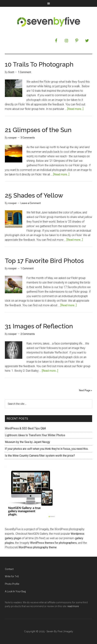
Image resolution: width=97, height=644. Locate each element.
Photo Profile (12, 584)
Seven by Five (48, 22)
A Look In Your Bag (15, 591)
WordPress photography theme (38, 547)
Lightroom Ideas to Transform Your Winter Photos (35, 435)
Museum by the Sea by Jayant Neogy (28, 442)
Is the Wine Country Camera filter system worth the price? (40, 456)
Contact (9, 569)
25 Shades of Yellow (34, 195)
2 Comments (28, 334)
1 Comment (24, 72)
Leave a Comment (31, 203)
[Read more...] (75, 109)
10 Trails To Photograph (39, 64)
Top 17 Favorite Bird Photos (44, 261)
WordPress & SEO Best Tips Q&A (25, 428)
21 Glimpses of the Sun (38, 130)
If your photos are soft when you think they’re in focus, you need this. (47, 449)
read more (73, 606)
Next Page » (86, 390)
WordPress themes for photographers (53, 543)
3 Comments (28, 138)
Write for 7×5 (12, 576)
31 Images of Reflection (39, 326)
